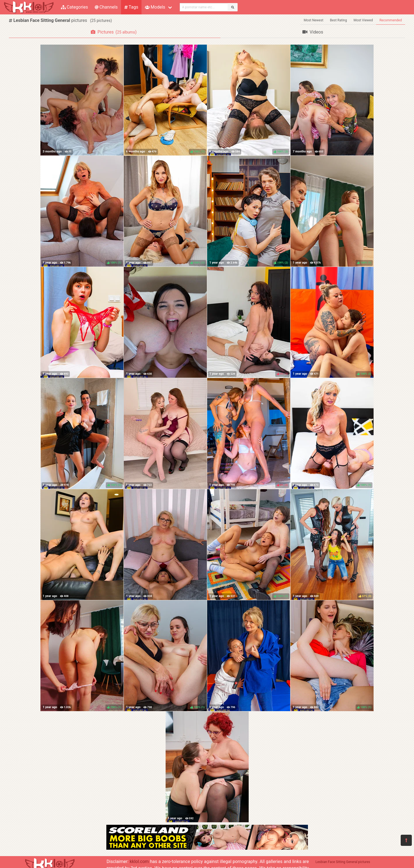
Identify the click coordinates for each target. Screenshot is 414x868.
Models (155, 7)
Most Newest (314, 20)
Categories (74, 7)
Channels (106, 7)
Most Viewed (363, 20)
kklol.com (139, 861)
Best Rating (339, 20)
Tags (131, 7)
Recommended (391, 20)
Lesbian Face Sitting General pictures (343, 862)
